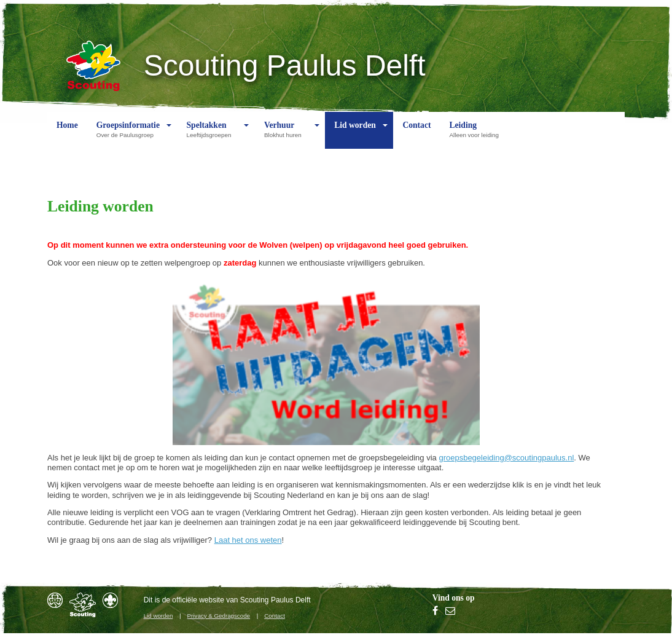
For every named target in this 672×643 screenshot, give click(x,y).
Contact (416, 135)
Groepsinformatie (128, 135)
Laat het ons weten (248, 540)
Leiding (477, 135)
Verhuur (286, 135)
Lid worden (355, 135)
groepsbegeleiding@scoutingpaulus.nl (506, 458)
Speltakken (212, 135)
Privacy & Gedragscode (219, 616)
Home (67, 135)
